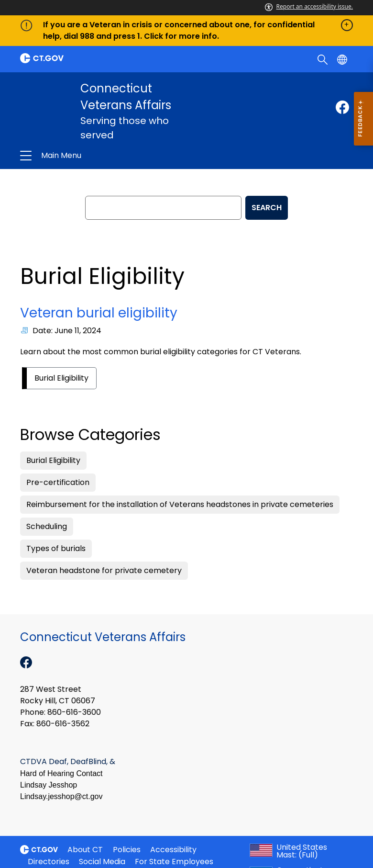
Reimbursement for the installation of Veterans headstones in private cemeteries (180, 504)
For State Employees (174, 862)
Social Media (102, 862)
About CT (85, 850)
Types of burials (56, 548)
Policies (127, 850)
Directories (49, 862)
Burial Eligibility (61, 378)
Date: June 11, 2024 (67, 331)
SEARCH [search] (267, 208)
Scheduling (47, 526)
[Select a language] (343, 59)
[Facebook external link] (342, 107)
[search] (324, 59)
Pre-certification (58, 482)
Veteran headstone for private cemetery (104, 570)
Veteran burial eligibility (99, 313)
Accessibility (173, 850)
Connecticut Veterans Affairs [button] (113, 156)
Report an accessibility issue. (309, 6)
